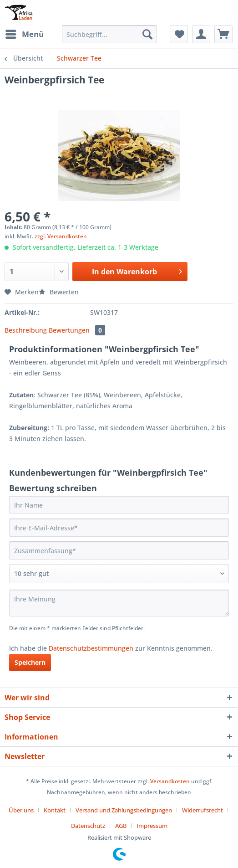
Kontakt (55, 810)
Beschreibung (26, 330)
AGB (121, 826)
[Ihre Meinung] (119, 603)
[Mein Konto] (201, 34)
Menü (25, 33)
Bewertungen (77, 330)
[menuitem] (24, 34)
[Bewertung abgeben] (119, 574)
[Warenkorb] (223, 34)
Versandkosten (170, 781)
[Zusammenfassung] (119, 550)
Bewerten (59, 292)
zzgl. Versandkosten (61, 236)
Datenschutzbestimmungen (91, 648)
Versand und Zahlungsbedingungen (124, 810)
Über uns (21, 810)
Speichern (30, 662)
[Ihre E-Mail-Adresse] (119, 528)
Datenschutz (88, 826)
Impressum (152, 826)
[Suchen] (147, 34)
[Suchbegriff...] (109, 34)
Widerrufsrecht (203, 810)
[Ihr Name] (119, 505)
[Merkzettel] (179, 34)
